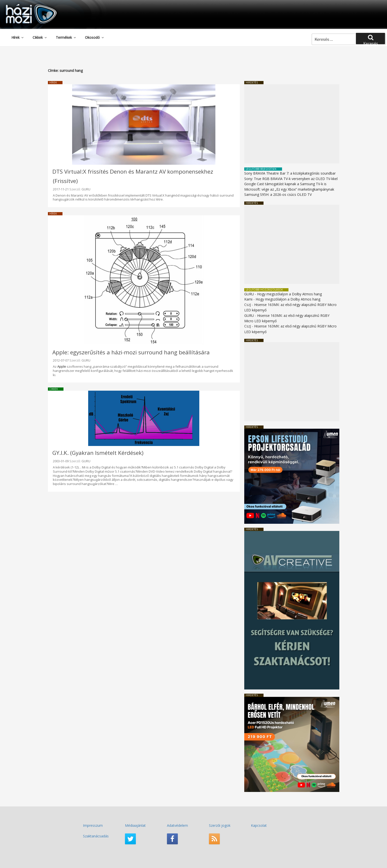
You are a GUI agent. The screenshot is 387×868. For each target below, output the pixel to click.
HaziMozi (24, 6)
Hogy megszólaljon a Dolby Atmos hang (289, 294)
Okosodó (95, 37)
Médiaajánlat (135, 825)
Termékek (66, 37)
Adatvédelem (177, 825)
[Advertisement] (292, 124)
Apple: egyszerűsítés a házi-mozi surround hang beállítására (131, 352)
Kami (248, 299)
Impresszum (93, 825)
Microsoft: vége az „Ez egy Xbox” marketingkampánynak (289, 189)
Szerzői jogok (220, 825)
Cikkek (40, 37)
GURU (86, 189)
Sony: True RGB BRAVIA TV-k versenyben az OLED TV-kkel (291, 179)
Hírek (18, 37)
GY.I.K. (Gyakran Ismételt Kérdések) (98, 453)
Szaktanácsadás (96, 836)
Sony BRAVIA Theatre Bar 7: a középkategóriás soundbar (290, 173)
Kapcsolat (259, 825)
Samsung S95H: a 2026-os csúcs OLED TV (278, 194)
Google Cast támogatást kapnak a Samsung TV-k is (285, 184)
